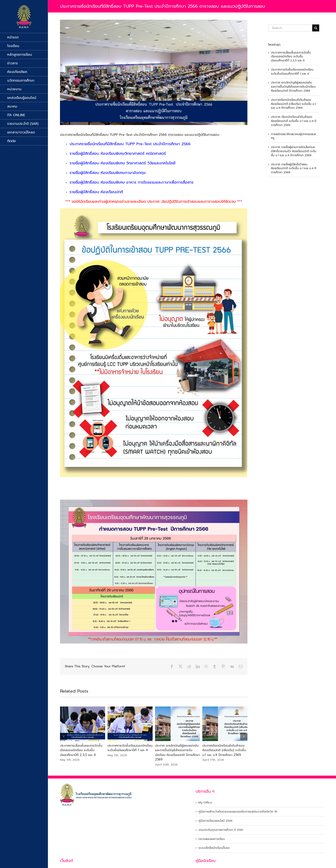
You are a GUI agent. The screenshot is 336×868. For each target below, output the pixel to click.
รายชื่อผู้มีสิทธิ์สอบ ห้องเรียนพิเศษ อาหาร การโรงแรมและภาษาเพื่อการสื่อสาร (132, 182)
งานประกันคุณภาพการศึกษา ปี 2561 (221, 830)
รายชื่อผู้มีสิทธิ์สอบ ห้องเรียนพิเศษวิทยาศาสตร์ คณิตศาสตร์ (118, 154)
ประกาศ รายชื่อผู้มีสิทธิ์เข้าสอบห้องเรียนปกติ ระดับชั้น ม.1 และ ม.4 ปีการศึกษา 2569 (294, 168)
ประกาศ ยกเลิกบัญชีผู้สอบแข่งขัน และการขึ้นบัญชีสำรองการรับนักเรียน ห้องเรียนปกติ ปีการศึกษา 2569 (177, 753)
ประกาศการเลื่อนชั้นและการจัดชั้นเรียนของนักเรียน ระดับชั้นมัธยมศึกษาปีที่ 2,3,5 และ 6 (81, 750)
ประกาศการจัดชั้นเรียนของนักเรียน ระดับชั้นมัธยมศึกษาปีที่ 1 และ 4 (130, 748)
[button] (64, 736)
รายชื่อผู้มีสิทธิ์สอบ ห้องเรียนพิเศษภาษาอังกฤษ (108, 173)
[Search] (316, 28)
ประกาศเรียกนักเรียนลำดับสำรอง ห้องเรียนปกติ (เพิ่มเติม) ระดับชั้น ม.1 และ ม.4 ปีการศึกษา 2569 (224, 750)
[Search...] (290, 28)
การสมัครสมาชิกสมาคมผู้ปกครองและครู (294, 136)
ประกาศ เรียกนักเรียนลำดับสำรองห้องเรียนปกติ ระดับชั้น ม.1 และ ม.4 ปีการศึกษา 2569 (294, 121)
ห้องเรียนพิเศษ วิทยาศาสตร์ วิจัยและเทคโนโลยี (138, 163)
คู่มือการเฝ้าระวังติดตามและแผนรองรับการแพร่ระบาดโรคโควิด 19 (238, 812)
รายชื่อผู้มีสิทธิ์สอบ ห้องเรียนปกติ (96, 192)
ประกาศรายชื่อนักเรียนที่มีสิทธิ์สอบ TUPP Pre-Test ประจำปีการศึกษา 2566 (130, 144)
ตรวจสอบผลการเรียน (212, 839)
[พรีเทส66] (154, 72)
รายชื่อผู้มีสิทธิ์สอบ (85, 163)
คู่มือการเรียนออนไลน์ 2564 (215, 821)
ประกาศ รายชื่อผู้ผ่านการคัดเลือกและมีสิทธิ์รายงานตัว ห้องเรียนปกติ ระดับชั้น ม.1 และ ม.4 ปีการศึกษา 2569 (294, 151)
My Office (205, 803)
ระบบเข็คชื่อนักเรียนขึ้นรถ (214, 848)
